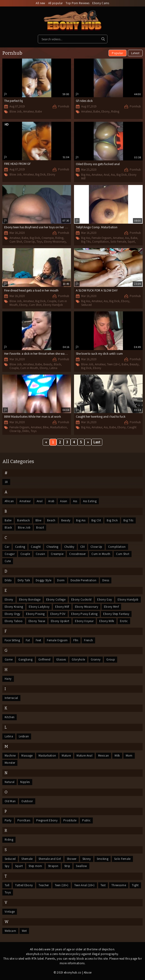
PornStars (24, 820)
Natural (10, 782)
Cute (8, 561)
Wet (24, 931)
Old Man (10, 801)
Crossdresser (77, 554)
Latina (53, 368)
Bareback (23, 520)
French (88, 640)
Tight (135, 885)
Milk (117, 756)
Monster (10, 763)
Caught (132, 427)
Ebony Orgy (12, 614)
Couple (52, 301)
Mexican (103, 756)
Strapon (53, 866)
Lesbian (24, 736)
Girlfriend (44, 659)
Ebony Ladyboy (39, 607)
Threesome (119, 885)
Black (57, 364)
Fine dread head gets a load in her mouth (31, 290)
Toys (39, 242)
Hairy (8, 679)
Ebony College (56, 600)
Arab (51, 501)
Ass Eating (90, 501)
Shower (72, 859)
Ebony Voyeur (84, 621)
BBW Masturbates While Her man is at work (33, 416)
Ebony (105, 111)
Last (97, 442)
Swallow (81, 866)
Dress (106, 580)
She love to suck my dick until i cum (99, 354)
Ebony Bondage (30, 600)
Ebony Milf (62, 607)
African (9, 501)
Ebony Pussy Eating (84, 614)
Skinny (87, 859)
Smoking (103, 859)
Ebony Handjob (53, 305)
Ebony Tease (37, 621)
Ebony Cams (101, 3)
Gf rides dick (84, 101)
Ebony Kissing (14, 607)
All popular (56, 3)
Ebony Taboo (14, 621)
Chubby (69, 547)
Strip (67, 866)
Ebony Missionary (55, 242)
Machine (10, 756)
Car (7, 547)
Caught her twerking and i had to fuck (101, 416)
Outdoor (27, 801)
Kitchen (10, 717)
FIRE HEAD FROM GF (17, 164)
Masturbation (58, 427)
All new (40, 3)
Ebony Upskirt (60, 621)
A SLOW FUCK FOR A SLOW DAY (97, 290)
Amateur (28, 111)
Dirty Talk (24, 580)
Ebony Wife (107, 621)
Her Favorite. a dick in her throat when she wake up (38, 354)
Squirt (131, 242)
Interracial (11, 698)
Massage (27, 756)
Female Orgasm (101, 238)
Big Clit (96, 520)
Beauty (48, 364)
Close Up (29, 242)
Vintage (10, 912)
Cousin (40, 554)
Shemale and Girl (50, 859)
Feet (38, 640)
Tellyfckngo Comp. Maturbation (97, 227)
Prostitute (70, 820)
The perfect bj (13, 101)
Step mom (35, 866)
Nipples (25, 782)
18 (6, 482)
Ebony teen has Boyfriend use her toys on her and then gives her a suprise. (53, 227)
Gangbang (25, 659)
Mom (129, 756)
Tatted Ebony (24, 885)
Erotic (124, 621)
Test (103, 885)
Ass (113, 175)
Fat (28, 640)
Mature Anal (84, 756)
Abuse (88, 972)
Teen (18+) (113, 364)
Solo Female (118, 242)
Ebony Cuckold (81, 600)
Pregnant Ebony (47, 820)
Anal (106, 175)
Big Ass (86, 175)
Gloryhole (78, 659)
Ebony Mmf (111, 607)
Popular (117, 53)
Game (9, 659)
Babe (39, 111)
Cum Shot (16, 242)
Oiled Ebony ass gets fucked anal (98, 164)
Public (86, 820)
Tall (7, 885)
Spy (7, 866)
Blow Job (16, 111)
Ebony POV (58, 614)
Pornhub (64, 106)
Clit (82, 547)
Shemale (27, 859)
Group (111, 659)
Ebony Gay (105, 600)
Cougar (10, 554)
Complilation (100, 242)
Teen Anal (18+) (84, 885)
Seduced (86, 305)
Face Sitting (12, 640)
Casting (20, 547)
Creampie (48, 238)
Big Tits (86, 242)
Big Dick (40, 174)
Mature (66, 756)
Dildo (26, 431)
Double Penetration (84, 580)
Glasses (61, 659)
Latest (135, 53)
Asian (64, 501)
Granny (96, 659)
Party (8, 820)
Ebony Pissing (35, 614)
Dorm (61, 580)
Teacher (44, 885)
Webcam (10, 931)
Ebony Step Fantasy (116, 614)
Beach (51, 520)
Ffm (76, 640)
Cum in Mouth (29, 368)
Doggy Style (44, 580)
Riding (115, 111)
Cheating (52, 547)
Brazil (40, 528)
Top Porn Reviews (77, 3)
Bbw (46, 427)
